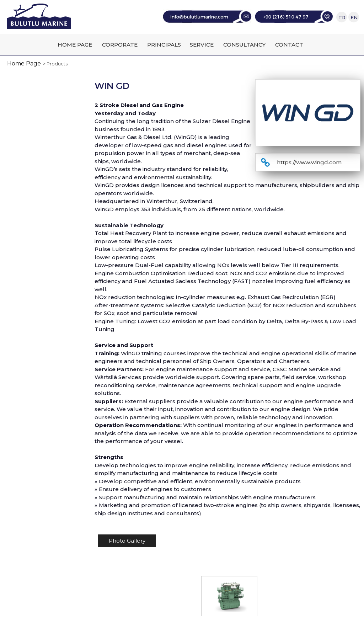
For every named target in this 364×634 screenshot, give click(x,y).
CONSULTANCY (244, 45)
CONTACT (289, 45)
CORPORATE (120, 45)
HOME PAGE (75, 45)
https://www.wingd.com (309, 162)
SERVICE (202, 45)
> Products (54, 64)
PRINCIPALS (164, 45)
